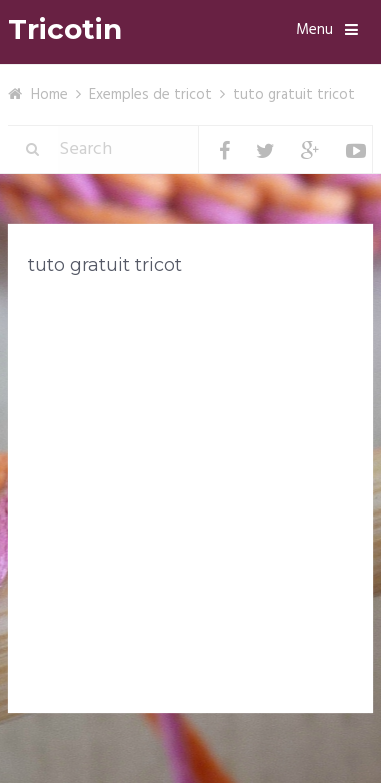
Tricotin (65, 29)
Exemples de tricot (150, 95)
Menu (314, 30)
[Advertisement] (190, 498)
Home (49, 95)
